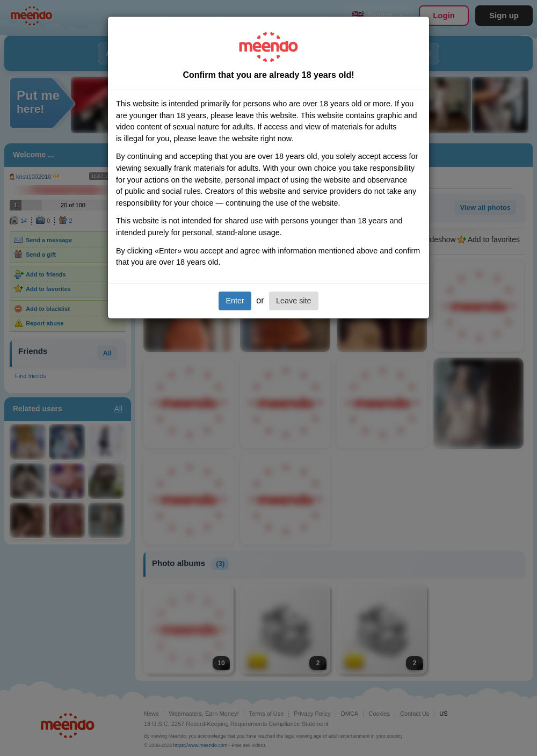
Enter (235, 301)
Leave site (294, 301)
